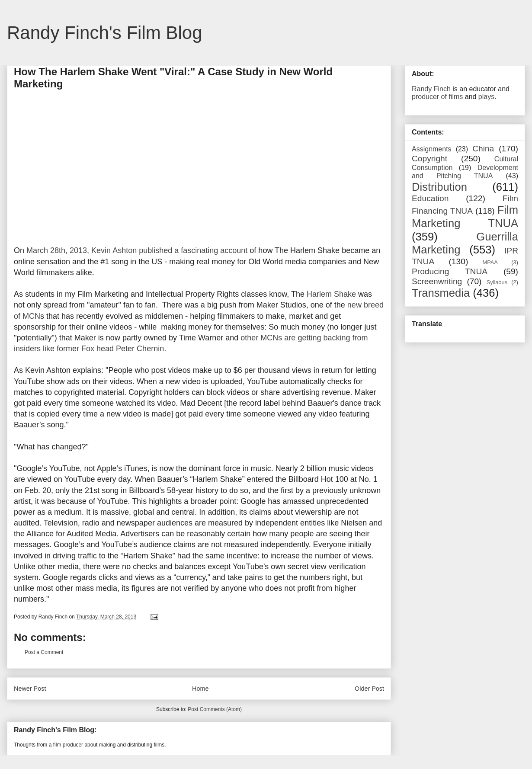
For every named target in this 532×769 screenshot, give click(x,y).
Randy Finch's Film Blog (105, 33)
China (483, 149)
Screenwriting (437, 281)
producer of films (437, 97)
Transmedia (441, 293)
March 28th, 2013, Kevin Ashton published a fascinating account (137, 250)
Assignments (432, 149)
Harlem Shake (331, 294)
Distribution (439, 187)
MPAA (490, 262)
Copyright (429, 159)
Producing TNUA (450, 271)
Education (430, 198)
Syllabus (497, 282)
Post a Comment (44, 652)
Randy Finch (431, 89)
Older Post (369, 689)
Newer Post (30, 689)
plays (486, 97)
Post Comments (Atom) (215, 709)
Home (200, 689)
